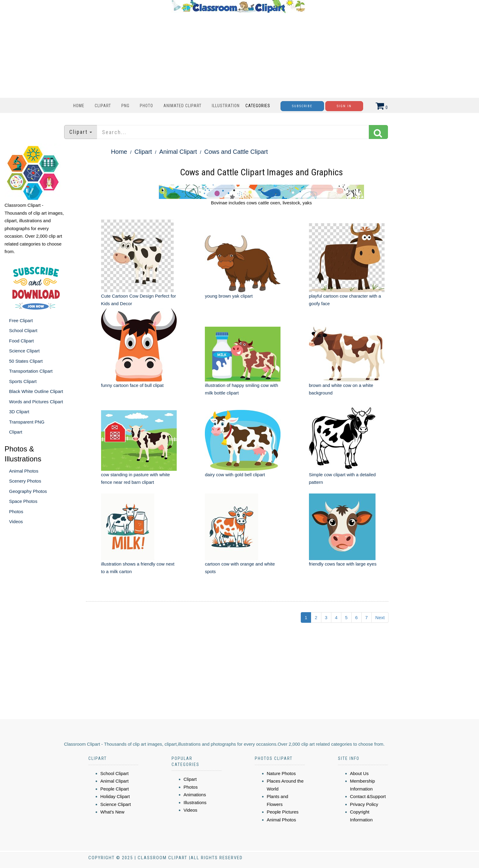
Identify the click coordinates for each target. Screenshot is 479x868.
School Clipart (23, 330)
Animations (195, 795)
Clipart (103, 106)
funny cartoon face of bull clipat (132, 385)
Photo (146, 106)
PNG (125, 106)
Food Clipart (21, 341)
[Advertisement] (238, 55)
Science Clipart (24, 351)
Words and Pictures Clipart (36, 402)
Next (380, 617)
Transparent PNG (27, 422)
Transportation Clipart (31, 371)
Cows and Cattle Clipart (236, 152)
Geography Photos (28, 491)
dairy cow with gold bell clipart (235, 475)
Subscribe (302, 106)
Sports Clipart (23, 381)
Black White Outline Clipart (36, 391)
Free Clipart (21, 320)
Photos (16, 512)
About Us (359, 773)
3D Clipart (19, 412)
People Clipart (115, 789)
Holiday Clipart (115, 796)
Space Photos (23, 501)
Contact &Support (368, 796)
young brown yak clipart (229, 296)
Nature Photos (281, 773)
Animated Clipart (182, 106)
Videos (16, 521)
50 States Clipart (26, 361)
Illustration (226, 106)
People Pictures (283, 812)
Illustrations (195, 802)
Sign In (344, 106)
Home (79, 106)
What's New (113, 812)
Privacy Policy (364, 804)
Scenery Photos (25, 481)
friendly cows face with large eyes (343, 564)
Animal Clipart (178, 152)
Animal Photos (24, 471)
